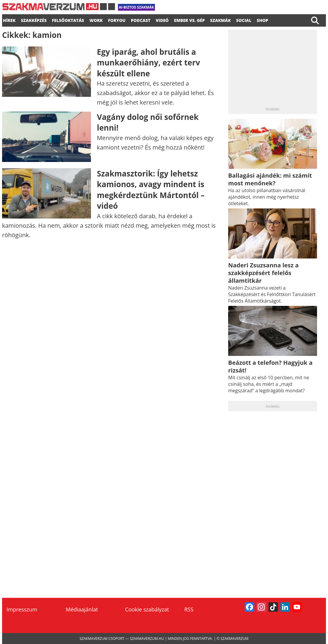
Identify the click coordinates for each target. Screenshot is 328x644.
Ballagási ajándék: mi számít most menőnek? (270, 179)
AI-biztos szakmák (136, 7)
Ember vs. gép (189, 20)
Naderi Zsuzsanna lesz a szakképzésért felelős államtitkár (263, 273)
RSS (189, 609)
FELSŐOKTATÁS (68, 20)
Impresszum (22, 609)
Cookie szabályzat (147, 609)
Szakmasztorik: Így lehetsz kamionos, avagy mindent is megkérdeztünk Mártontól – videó (151, 190)
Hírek (9, 20)
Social (244, 20)
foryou (117, 20)
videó (162, 20)
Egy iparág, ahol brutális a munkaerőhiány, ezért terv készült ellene (148, 63)
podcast (141, 20)
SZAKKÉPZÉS (34, 20)
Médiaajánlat (82, 609)
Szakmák (220, 20)
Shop (262, 20)
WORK (96, 20)
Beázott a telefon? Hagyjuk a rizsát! (270, 366)
